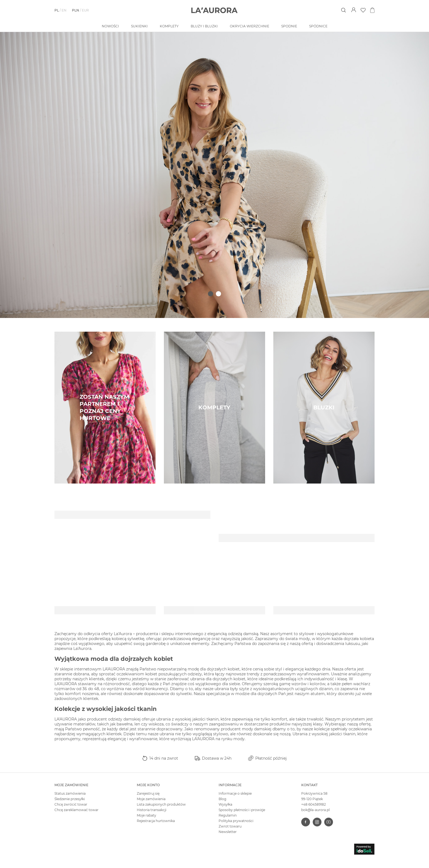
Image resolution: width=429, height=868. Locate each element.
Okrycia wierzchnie (250, 26)
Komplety (169, 26)
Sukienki (139, 26)
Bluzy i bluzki (204, 26)
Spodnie (289, 26)
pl (57, 10)
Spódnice (318, 26)
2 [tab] (218, 294)
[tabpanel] (215, 175)
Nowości (110, 26)
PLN (76, 10)
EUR (85, 10)
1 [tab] (211, 294)
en (64, 10)
